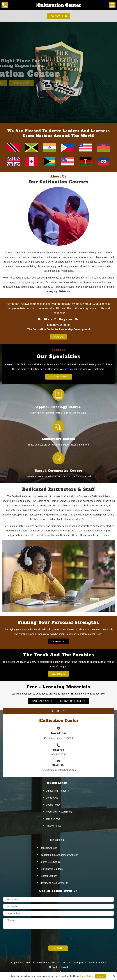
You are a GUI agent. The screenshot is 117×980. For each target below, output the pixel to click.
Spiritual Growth (42, 701)
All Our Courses (58, 377)
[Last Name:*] (58, 906)
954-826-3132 (58, 754)
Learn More (58, 641)
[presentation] (21, 935)
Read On (58, 337)
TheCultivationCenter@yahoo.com (58, 770)
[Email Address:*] (58, 913)
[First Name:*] (58, 899)
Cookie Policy (87, 976)
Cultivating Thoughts (73, 701)
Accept (101, 976)
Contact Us (59, 16)
